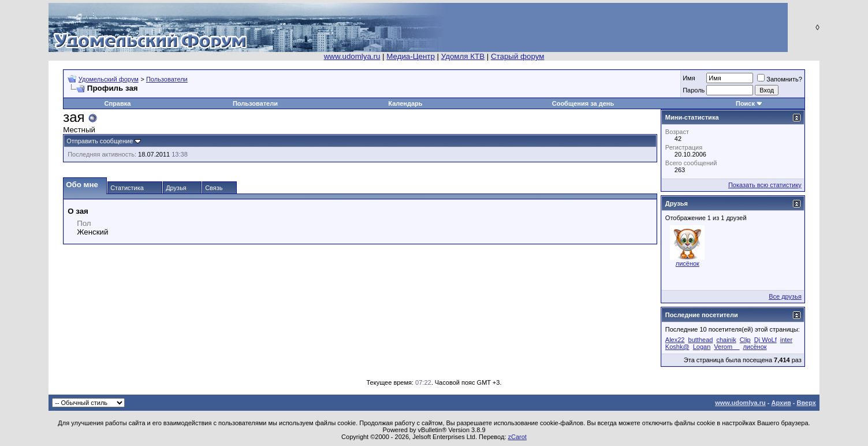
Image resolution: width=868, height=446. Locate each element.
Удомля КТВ (463, 56)
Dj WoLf (765, 340)
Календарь (405, 103)
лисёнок (688, 263)
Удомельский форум (109, 79)
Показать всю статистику (765, 185)
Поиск (745, 103)
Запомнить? (780, 79)
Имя (689, 78)
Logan (702, 347)
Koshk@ (677, 347)
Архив (781, 403)
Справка (118, 103)
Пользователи (167, 79)
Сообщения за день (583, 103)
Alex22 (675, 340)
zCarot (517, 437)
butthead (701, 340)
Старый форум (517, 56)
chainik (726, 340)
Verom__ (727, 347)
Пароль (694, 90)
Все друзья (785, 296)
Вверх (806, 403)
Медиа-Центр (411, 56)
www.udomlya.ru (352, 56)
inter (786, 340)
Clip (745, 340)
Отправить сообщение (100, 141)
